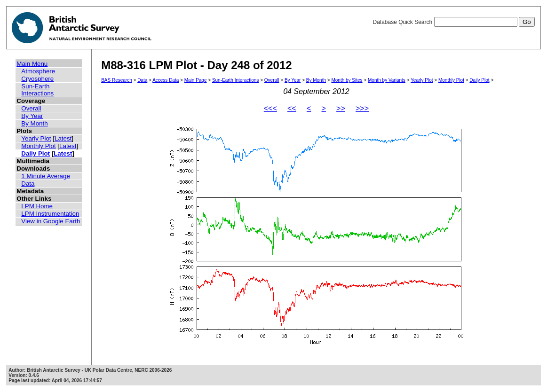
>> (341, 108)
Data (28, 184)
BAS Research (117, 80)
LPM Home (37, 206)
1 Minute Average (46, 176)
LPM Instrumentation (50, 214)
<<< (270, 108)
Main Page (196, 80)
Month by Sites (347, 80)
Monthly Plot (38, 146)
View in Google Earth (51, 221)
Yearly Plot (36, 138)
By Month (34, 123)
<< (292, 108)
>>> (362, 108)
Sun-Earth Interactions (37, 90)
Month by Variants (387, 80)
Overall (31, 108)
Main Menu (32, 64)
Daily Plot (36, 153)
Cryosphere (37, 79)
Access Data (166, 80)
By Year (32, 116)
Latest (63, 138)
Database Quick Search (453, 22)
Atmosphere (38, 71)
